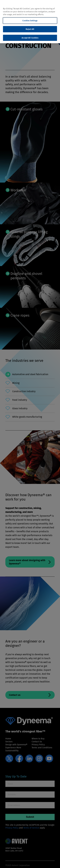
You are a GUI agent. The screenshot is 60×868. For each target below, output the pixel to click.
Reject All (30, 29)
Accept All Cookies (30, 38)
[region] (30, 22)
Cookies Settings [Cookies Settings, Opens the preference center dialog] (30, 21)
